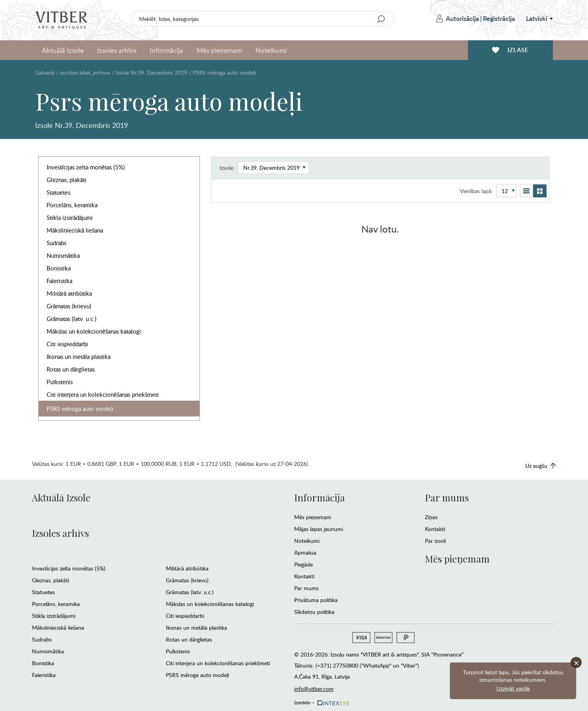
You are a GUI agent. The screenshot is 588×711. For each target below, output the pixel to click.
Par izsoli (435, 541)
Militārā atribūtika (69, 293)
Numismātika (63, 255)
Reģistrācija (499, 18)
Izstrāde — (321, 700)
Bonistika (59, 268)
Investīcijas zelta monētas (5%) (86, 167)
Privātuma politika (316, 600)
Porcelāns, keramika (72, 205)
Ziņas (431, 517)
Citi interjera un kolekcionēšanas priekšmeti (103, 394)
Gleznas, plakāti (67, 180)
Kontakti (304, 576)
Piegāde (303, 564)
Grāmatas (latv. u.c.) (71, 319)
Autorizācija (458, 18)
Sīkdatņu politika (314, 612)
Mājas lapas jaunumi (319, 529)
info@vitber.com (314, 689)
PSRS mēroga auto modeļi (80, 409)
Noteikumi (271, 50)
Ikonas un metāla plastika (79, 356)
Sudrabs (56, 243)
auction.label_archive (85, 72)
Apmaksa (305, 552)
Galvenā (45, 72)
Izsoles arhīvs (117, 50)
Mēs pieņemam (219, 50)
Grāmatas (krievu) (69, 306)
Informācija (166, 50)
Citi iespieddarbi (67, 344)
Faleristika (59, 281)
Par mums (306, 588)
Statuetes (58, 192)
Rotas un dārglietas (71, 369)
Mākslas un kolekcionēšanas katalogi (94, 331)
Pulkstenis (60, 382)
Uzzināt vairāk (513, 688)
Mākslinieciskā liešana (75, 230)
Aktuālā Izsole (63, 50)
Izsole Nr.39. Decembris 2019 (151, 72)
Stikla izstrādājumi (70, 218)
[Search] (381, 19)
